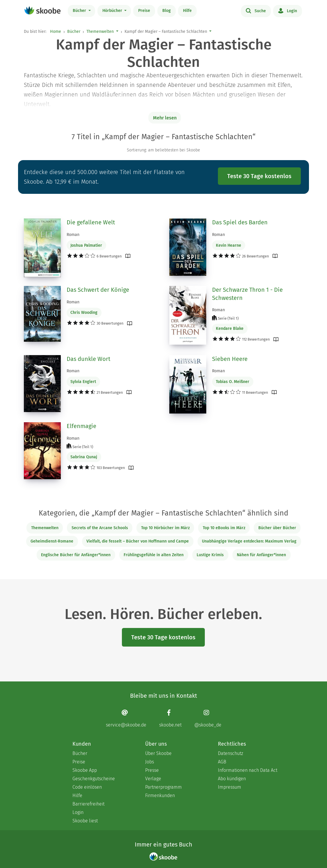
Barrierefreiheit (88, 804)
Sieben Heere (230, 359)
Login (288, 10)
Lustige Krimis (210, 555)
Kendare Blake (230, 329)
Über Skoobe (158, 753)
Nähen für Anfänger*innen (261, 555)
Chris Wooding (84, 313)
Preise (144, 11)
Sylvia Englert (83, 382)
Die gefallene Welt (91, 222)
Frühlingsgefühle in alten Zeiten (154, 555)
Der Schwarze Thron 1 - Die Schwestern (247, 294)
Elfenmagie (81, 426)
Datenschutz (231, 753)
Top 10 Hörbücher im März (165, 528)
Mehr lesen (165, 118)
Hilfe (187, 11)
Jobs (150, 762)
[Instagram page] (208, 718)
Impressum (230, 787)
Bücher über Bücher (277, 528)
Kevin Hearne (229, 245)
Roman (73, 235)
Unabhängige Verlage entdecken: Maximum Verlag (249, 541)
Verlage (153, 779)
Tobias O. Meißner (233, 382)
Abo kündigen (232, 779)
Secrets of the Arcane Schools (100, 528)
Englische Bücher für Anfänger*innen (76, 555)
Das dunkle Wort (88, 359)
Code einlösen (87, 787)
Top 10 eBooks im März (224, 528)
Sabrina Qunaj (84, 457)
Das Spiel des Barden (240, 222)
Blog (167, 11)
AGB (222, 762)
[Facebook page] (170, 718)
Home (56, 32)
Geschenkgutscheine (94, 779)
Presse (152, 770)
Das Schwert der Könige (98, 290)
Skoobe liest (85, 821)
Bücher (80, 11)
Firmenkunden (160, 795)
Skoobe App (85, 770)
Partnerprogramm (163, 787)
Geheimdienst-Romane (52, 541)
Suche (256, 10)
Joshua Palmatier (86, 245)
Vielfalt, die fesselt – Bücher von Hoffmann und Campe (138, 541)
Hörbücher (113, 11)
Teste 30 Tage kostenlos (259, 176)
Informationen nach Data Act (248, 770)
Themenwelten (100, 32)
